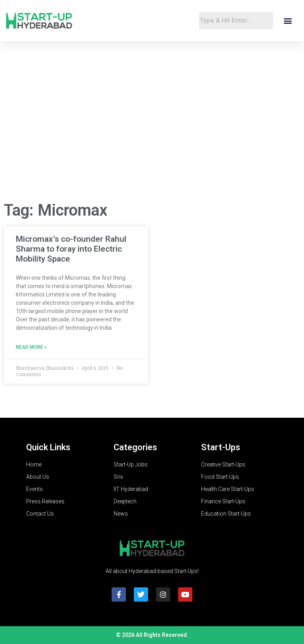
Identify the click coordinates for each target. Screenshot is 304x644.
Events (34, 489)
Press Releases (45, 501)
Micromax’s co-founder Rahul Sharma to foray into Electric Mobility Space (71, 249)
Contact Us (40, 514)
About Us (38, 477)
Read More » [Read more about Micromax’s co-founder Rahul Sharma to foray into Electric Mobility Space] (31, 347)
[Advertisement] (152, 131)
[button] (288, 21)
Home (34, 464)
